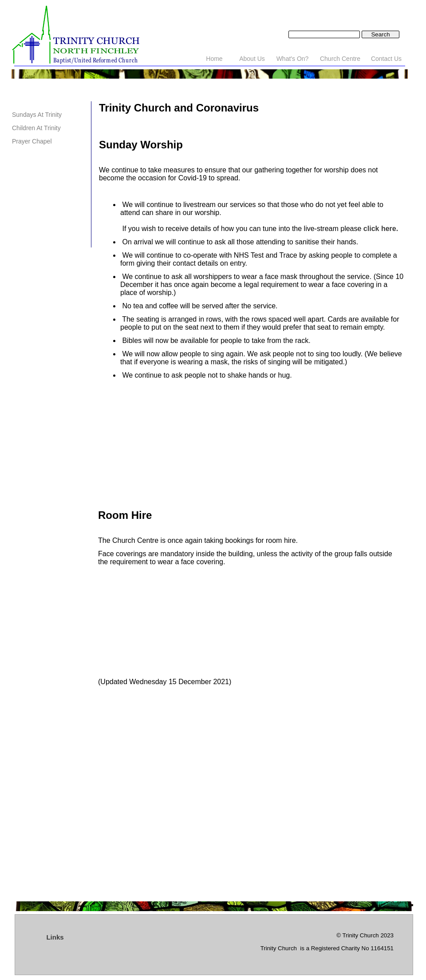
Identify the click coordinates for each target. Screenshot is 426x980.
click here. (381, 229)
